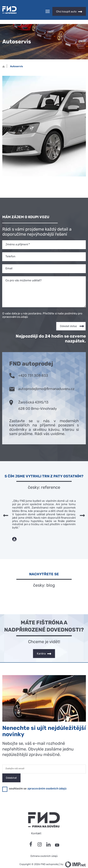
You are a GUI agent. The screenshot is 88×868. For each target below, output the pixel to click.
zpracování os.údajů (15, 309)
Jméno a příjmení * (18, 237)
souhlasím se (18, 781)
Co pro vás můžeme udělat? (23, 273)
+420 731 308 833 (29, 368)
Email (9, 261)
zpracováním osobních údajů (47, 781)
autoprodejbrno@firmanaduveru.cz (42, 381)
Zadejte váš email (15, 761)
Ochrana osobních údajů (44, 849)
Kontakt (36, 826)
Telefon (10, 249)
